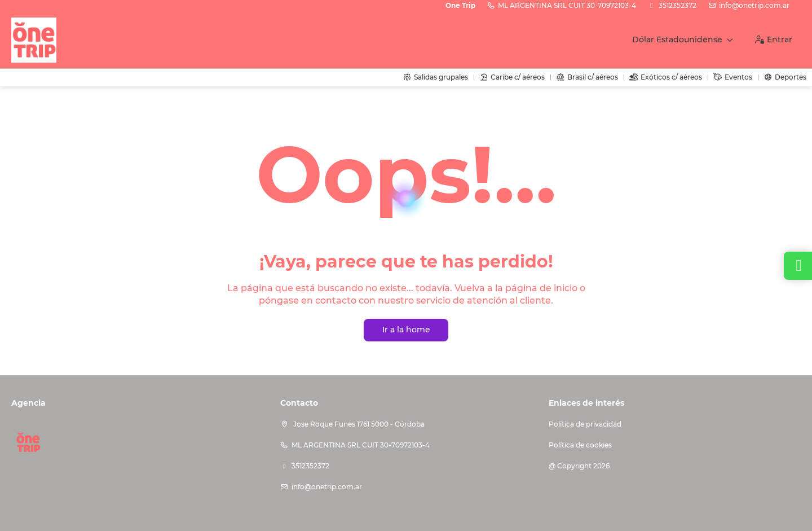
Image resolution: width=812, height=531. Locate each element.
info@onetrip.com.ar (754, 5)
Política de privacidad (585, 424)
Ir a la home (406, 330)
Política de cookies (580, 445)
